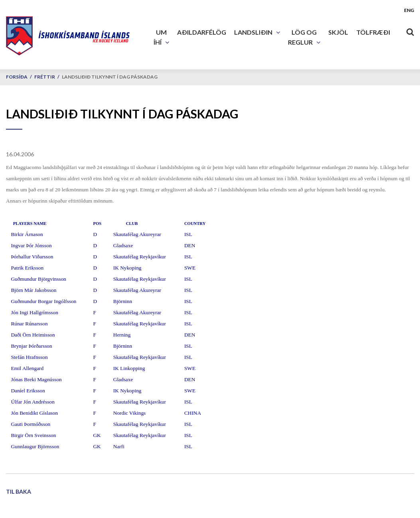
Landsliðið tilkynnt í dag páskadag (110, 77)
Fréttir (45, 77)
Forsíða (17, 77)
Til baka (19, 491)
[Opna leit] (410, 30)
